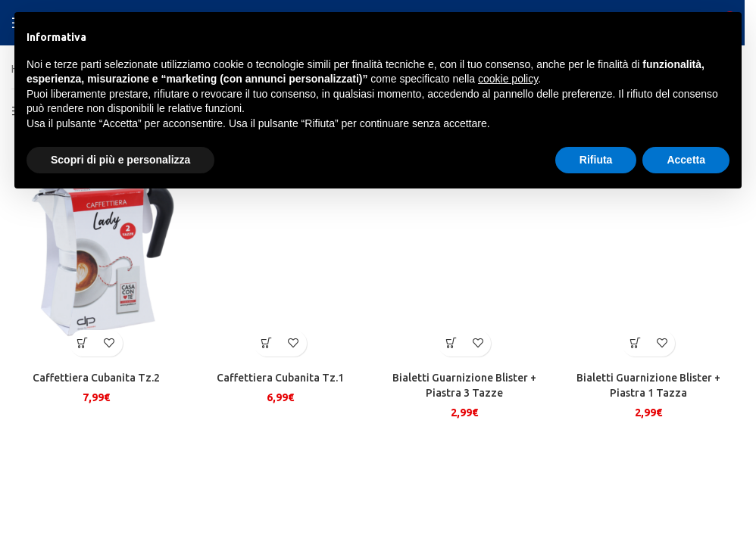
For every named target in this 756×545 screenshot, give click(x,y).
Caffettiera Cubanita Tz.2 (96, 377)
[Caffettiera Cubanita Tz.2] (96, 251)
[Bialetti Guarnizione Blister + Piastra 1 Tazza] (649, 251)
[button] (83, 343)
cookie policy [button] (508, 79)
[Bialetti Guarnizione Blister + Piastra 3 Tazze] (465, 251)
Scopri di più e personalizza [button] (120, 160)
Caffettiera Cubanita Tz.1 (280, 377)
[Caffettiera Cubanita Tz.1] (280, 251)
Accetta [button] (686, 160)
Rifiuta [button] (596, 160)
